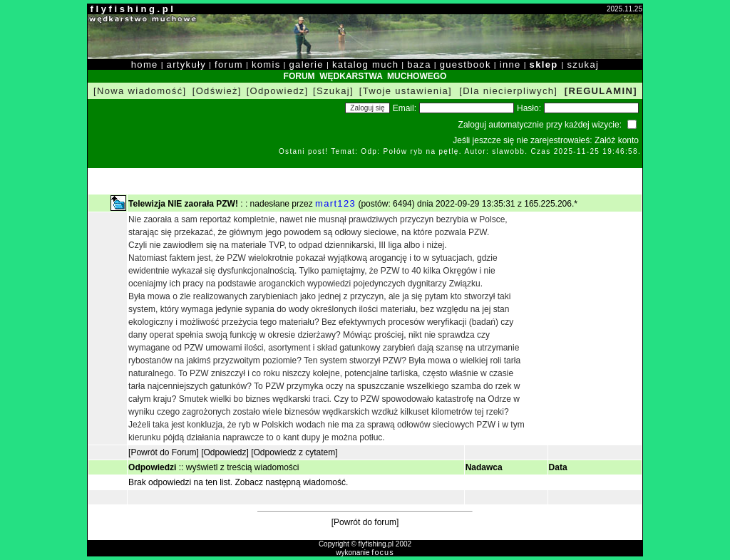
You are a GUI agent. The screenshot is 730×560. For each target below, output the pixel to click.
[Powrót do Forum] (164, 452)
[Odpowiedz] (278, 91)
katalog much (365, 64)
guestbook (466, 64)
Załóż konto (617, 140)
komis (266, 64)
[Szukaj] (333, 91)
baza (419, 64)
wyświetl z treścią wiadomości (243, 467)
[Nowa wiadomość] (140, 91)
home (145, 64)
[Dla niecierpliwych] (508, 91)
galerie (307, 64)
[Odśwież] (217, 91)
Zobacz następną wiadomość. (292, 482)
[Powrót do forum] (365, 522)
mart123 (335, 203)
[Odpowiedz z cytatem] (294, 452)
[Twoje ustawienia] (406, 91)
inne (510, 64)
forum (229, 64)
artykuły (186, 64)
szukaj (583, 64)
